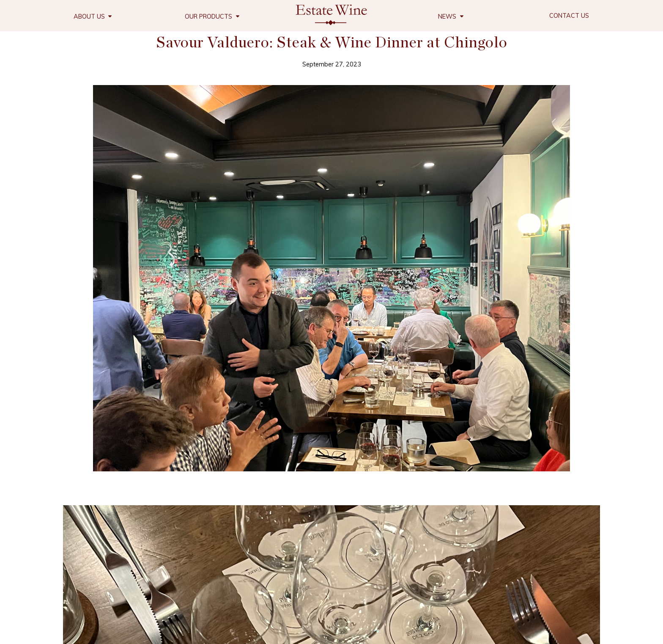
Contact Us (569, 16)
